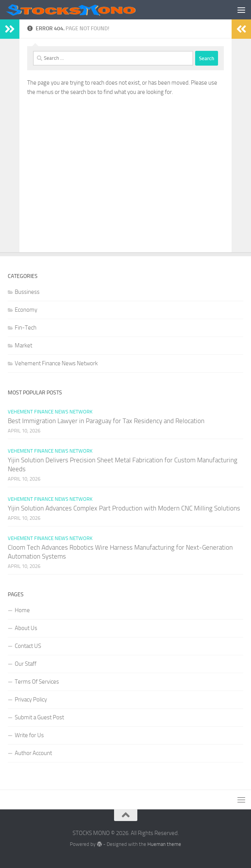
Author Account (33, 753)
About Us (26, 628)
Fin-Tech (26, 328)
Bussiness (27, 292)
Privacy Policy (31, 700)
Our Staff (26, 664)
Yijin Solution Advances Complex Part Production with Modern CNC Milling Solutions (124, 508)
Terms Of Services (37, 682)
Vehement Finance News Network (56, 363)
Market (23, 345)
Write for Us (29, 735)
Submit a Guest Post (39, 717)
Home (22, 610)
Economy (26, 310)
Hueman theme (164, 844)
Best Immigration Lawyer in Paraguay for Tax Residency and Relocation (106, 421)
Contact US (28, 646)
